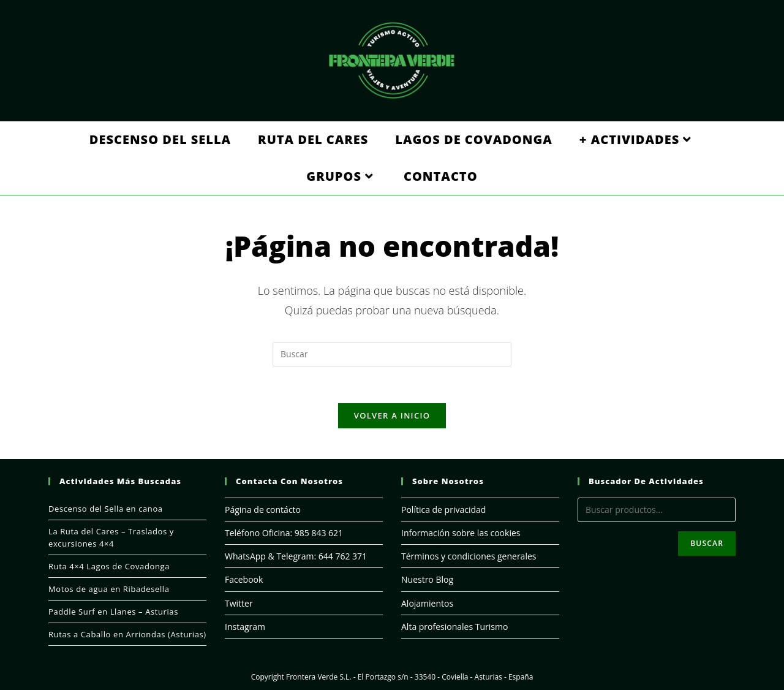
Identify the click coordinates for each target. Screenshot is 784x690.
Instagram (245, 627)
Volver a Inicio (392, 415)
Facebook (244, 579)
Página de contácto (263, 510)
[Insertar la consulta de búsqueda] (392, 354)
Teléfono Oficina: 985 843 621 (284, 533)
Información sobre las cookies (461, 533)
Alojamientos (427, 603)
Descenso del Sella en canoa (106, 509)
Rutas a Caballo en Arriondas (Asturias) (127, 634)
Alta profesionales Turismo (454, 627)
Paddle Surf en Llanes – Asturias (113, 612)
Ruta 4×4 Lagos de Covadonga (109, 566)
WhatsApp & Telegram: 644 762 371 (296, 556)
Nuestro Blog (427, 579)
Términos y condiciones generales (469, 556)
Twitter (239, 603)
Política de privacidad (443, 510)
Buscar (707, 543)
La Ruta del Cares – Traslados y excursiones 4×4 (111, 537)
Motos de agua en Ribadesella (109, 589)
